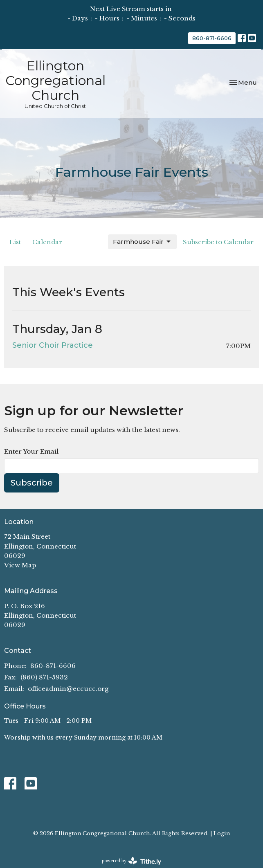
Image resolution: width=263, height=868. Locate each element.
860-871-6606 (212, 38)
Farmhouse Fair (142, 242)
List (15, 242)
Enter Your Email (31, 451)
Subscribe (32, 483)
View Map (20, 565)
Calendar (47, 242)
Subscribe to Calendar (218, 242)
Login (222, 833)
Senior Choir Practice (53, 345)
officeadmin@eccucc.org (68, 689)
